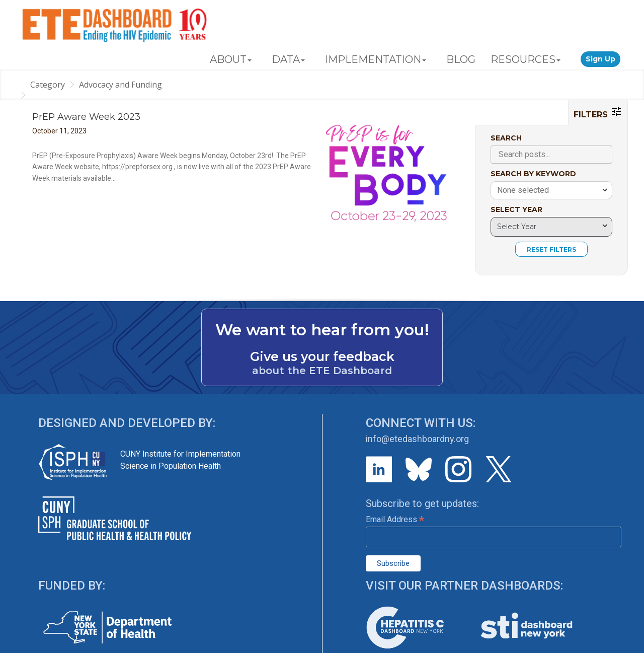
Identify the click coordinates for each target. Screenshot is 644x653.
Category (48, 85)
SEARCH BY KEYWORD (533, 174)
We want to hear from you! (322, 330)
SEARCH (506, 138)
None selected (523, 190)
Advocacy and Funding (120, 85)
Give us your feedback (322, 356)
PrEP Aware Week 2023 (86, 117)
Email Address (395, 519)
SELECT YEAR (516, 209)
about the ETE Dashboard (322, 371)
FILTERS (598, 112)
